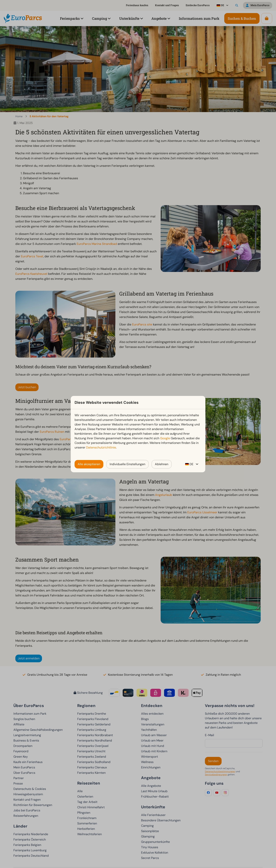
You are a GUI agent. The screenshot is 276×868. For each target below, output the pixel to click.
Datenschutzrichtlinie (101, 447)
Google (165, 438)
